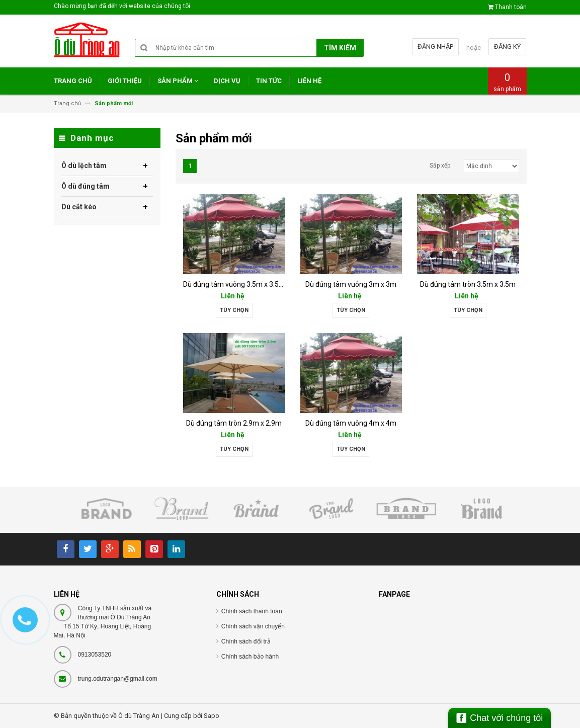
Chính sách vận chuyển (253, 626)
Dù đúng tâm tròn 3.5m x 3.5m (468, 284)
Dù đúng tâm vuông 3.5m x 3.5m (234, 284)
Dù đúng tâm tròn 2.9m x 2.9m (234, 423)
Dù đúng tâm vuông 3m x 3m (351, 284)
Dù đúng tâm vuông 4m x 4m (351, 423)
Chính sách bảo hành (250, 657)
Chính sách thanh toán (252, 611)
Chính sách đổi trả (246, 641)
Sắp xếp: (441, 166)
